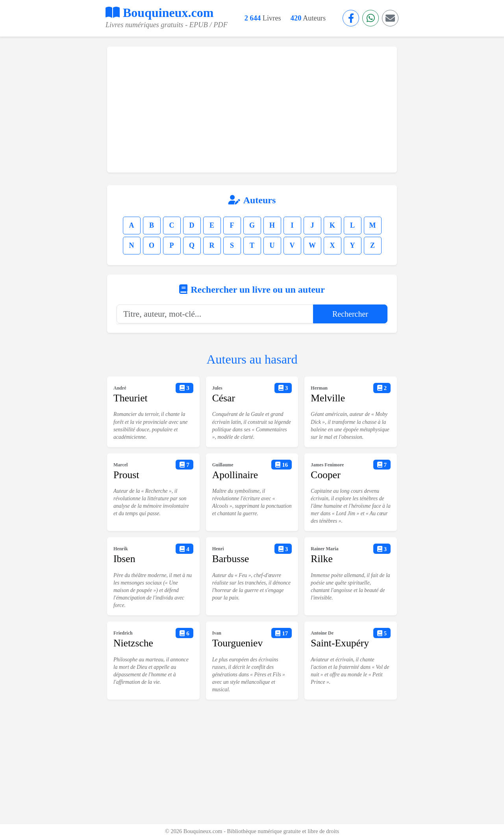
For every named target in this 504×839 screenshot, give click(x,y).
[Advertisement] (252, 110)
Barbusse (231, 559)
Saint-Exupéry (340, 643)
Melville (328, 398)
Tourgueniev (238, 643)
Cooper (325, 475)
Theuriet (131, 398)
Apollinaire (235, 475)
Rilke (321, 559)
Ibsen (124, 559)
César (224, 398)
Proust (126, 475)
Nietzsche (133, 643)
